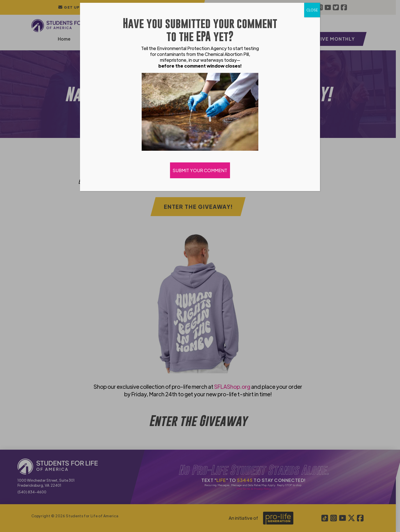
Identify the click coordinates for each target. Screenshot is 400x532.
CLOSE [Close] (312, 10)
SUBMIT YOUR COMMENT (200, 170)
